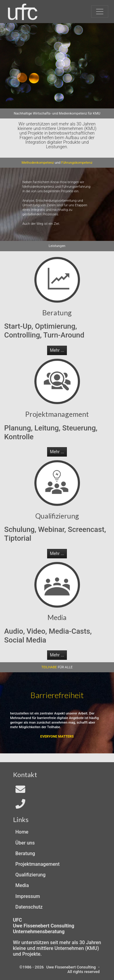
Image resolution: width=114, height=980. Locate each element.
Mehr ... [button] (57, 350)
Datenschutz (29, 907)
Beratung (25, 853)
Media (22, 885)
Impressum (28, 896)
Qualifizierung (31, 875)
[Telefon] (20, 806)
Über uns (25, 843)
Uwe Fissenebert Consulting (71, 967)
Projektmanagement (38, 864)
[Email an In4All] (20, 791)
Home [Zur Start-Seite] (22, 832)
